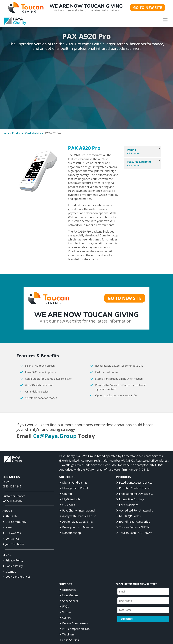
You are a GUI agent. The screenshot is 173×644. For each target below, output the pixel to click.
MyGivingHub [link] (70, 499)
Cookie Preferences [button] (16, 577)
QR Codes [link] (67, 505)
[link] (15, 21)
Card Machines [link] (127, 505)
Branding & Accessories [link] (133, 522)
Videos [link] (65, 612)
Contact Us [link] (11, 539)
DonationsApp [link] (70, 533)
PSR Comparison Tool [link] (75, 629)
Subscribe (127, 619)
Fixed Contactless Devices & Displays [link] (135, 482)
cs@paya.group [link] (55, 436)
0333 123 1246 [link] (12, 486)
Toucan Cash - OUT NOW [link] (134, 533)
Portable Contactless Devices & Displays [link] (135, 488)
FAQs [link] (64, 606)
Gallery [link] (65, 618)
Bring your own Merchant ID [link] (78, 527)
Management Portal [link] (74, 488)
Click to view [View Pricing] (141, 151)
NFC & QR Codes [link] (128, 516)
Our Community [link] (14, 522)
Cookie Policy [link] (13, 566)
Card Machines (34, 133)
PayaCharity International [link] (77, 510)
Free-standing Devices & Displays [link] (135, 494)
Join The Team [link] (13, 544)
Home (6, 133)
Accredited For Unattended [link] (135, 510)
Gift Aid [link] (66, 494)
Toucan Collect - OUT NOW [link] (135, 527)
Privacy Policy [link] (13, 560)
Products (17, 133)
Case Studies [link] (69, 640)
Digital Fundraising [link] (73, 482)
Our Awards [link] (12, 533)
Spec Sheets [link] (69, 601)
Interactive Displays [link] (130, 499)
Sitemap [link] (9, 572)
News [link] (8, 527)
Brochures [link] (68, 590)
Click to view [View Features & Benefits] (141, 163)
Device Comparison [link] (73, 623)
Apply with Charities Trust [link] (77, 516)
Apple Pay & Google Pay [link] (76, 522)
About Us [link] (10, 516)
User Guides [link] (69, 595)
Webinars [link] (67, 634)
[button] (165, 20)
